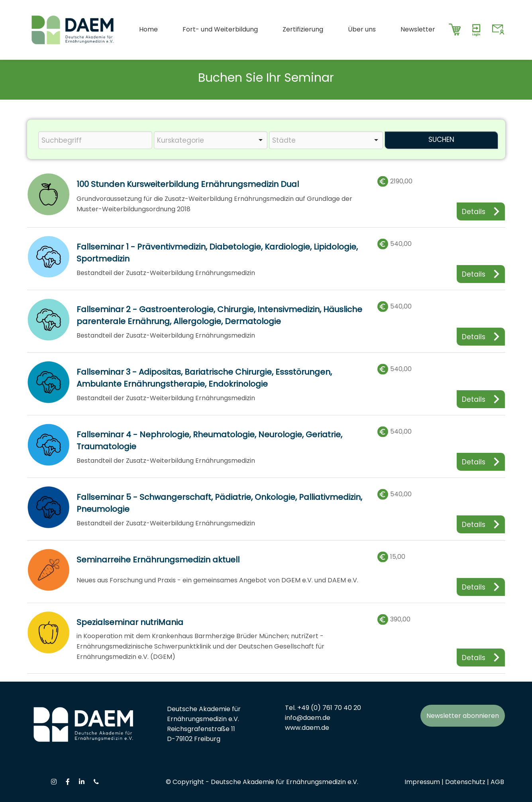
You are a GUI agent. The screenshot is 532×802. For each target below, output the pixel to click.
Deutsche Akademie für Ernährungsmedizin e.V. (285, 782)
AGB (497, 782)
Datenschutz (465, 782)
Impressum (422, 782)
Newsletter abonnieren (463, 716)
